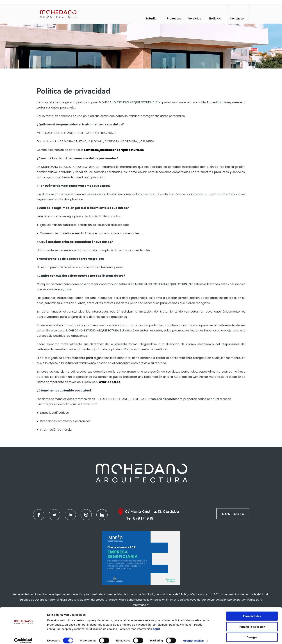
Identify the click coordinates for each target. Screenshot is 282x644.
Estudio (151, 18)
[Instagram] (86, 515)
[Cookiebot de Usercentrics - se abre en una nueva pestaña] (23, 637)
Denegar (252, 633)
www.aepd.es (110, 382)
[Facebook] (39, 515)
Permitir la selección (252, 623)
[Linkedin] (70, 515)
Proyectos (174, 18)
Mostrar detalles (193, 637)
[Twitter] (54, 515)
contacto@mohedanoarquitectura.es (114, 150)
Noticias (215, 18)
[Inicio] (58, 14)
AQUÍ (156, 625)
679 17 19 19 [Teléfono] (143, 518)
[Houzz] (102, 515)
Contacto (237, 18)
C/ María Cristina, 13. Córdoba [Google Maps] (152, 512)
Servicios (195, 18)
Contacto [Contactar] (233, 514)
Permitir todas (252, 612)
